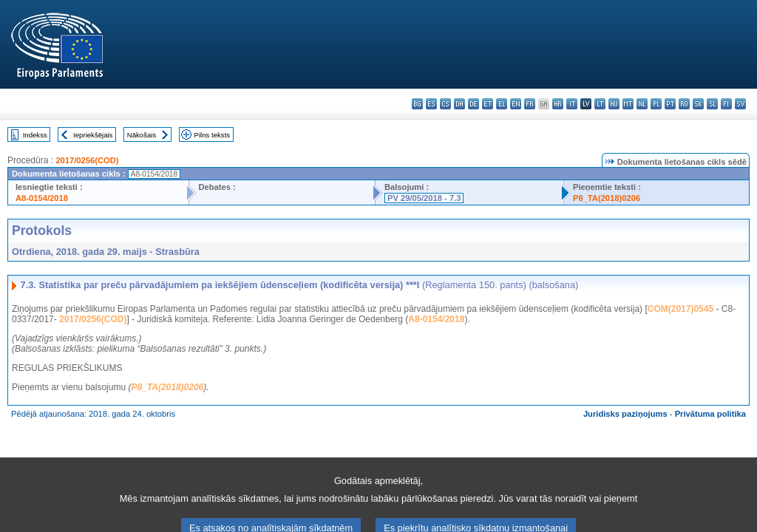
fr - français (530, 104)
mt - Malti (628, 104)
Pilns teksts (213, 135)
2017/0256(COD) (87, 160)
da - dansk (459, 104)
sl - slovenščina (712, 104)
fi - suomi (726, 104)
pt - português (670, 104)
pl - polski (656, 104)
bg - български (417, 104)
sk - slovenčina (698, 104)
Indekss (35, 135)
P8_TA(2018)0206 (607, 198)
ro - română (684, 104)
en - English (516, 104)
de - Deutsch (473, 104)
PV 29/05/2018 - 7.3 (424, 198)
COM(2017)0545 (680, 309)
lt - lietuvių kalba (600, 104)
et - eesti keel (488, 104)
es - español (431, 104)
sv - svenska (740, 104)
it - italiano (572, 104)
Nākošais (142, 135)
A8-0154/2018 (42, 198)
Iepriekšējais (93, 135)
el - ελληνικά (502, 104)
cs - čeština (445, 104)
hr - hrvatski (558, 104)
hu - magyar (614, 104)
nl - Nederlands (642, 104)
